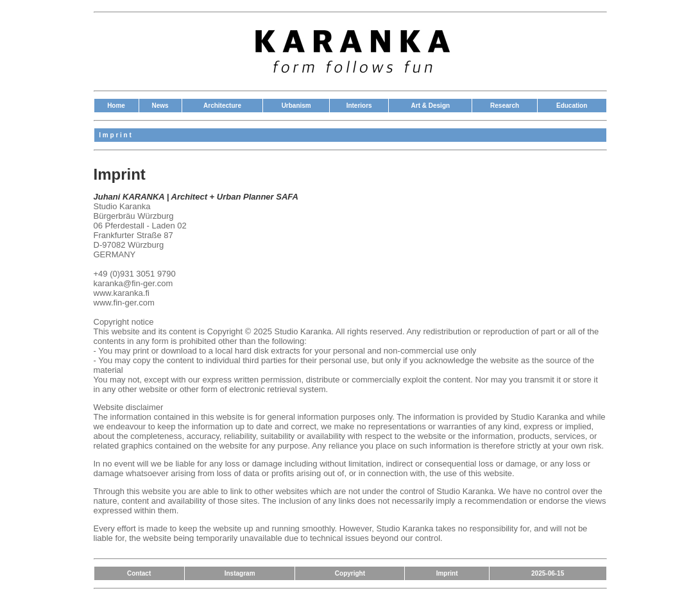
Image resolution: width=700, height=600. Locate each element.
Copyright (350, 573)
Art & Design (431, 106)
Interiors (359, 106)
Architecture (222, 106)
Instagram (240, 573)
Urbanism (296, 106)
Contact (139, 573)
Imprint (447, 573)
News (160, 106)
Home (116, 106)
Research (505, 106)
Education (572, 106)
